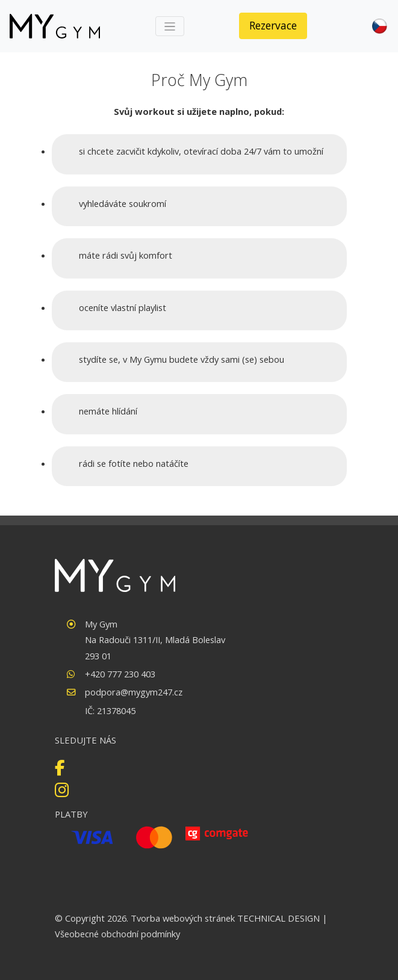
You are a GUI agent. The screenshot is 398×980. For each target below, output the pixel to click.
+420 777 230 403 (120, 674)
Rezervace (273, 25)
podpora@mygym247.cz (134, 692)
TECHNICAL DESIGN (278, 918)
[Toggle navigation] (170, 26)
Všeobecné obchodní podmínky (117, 934)
